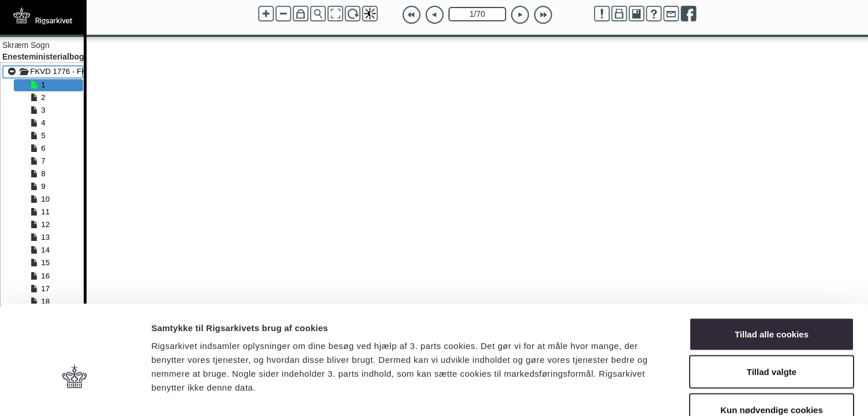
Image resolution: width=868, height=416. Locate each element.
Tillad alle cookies (772, 264)
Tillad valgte (772, 302)
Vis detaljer (600, 393)
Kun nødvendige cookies (772, 340)
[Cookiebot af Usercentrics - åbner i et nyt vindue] (75, 393)
